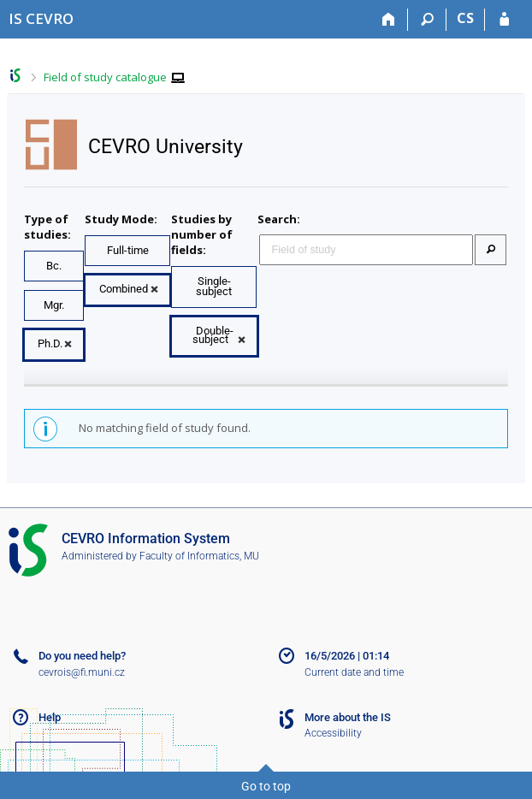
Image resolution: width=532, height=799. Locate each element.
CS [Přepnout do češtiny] (465, 18)
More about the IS (348, 717)
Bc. (54, 266)
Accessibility (333, 733)
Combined (124, 289)
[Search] (427, 20)
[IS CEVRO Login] (504, 20)
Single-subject (214, 287)
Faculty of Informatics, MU (199, 556)
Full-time (128, 250)
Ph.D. (50, 343)
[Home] (389, 20)
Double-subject (213, 335)
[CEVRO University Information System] (41, 18)
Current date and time (354, 672)
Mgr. (54, 305)
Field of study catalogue (105, 77)
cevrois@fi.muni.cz (82, 672)
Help (50, 717)
